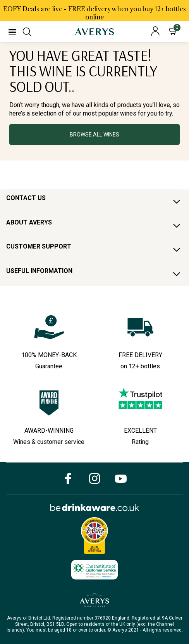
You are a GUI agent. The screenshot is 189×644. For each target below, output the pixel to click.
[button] (12, 32)
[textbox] (94, 83)
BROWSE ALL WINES (94, 135)
